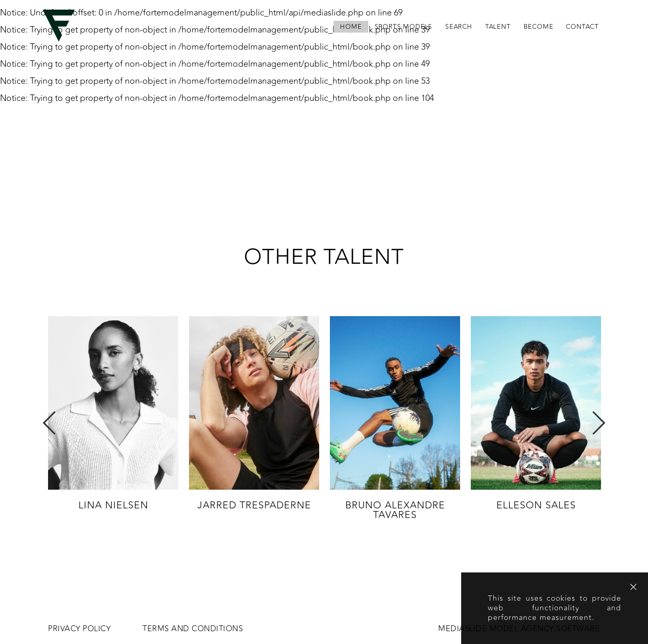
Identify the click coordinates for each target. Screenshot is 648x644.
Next (598, 423)
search (459, 27)
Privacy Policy (79, 629)
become (539, 27)
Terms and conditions (193, 629)
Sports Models (404, 27)
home (351, 27)
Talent (498, 27)
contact (582, 27)
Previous (50, 423)
